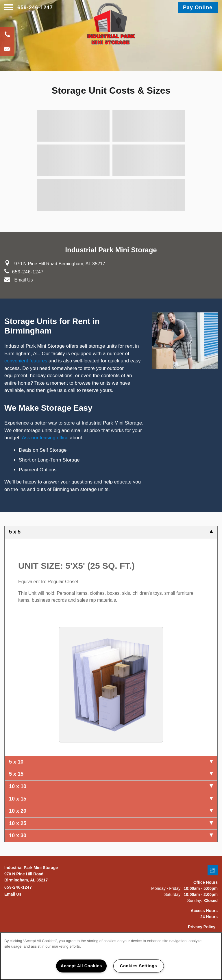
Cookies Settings (138, 966)
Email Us (23, 280)
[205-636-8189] (7, 34)
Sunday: (195, 901)
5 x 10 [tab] (111, 762)
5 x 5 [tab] (111, 532)
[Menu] (9, 8)
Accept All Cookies (81, 966)
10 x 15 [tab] (111, 799)
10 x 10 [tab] (111, 786)
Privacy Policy (202, 927)
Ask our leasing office (45, 438)
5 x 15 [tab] (111, 774)
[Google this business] (213, 871)
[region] (111, 956)
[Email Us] (7, 49)
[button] (198, 8)
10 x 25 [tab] (111, 823)
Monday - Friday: (166, 888)
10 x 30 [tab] (111, 835)
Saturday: (173, 894)
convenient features (26, 361)
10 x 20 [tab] (111, 811)
